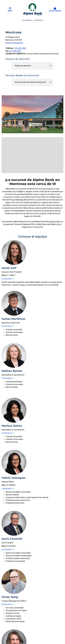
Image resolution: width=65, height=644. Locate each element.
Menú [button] (10, 9)
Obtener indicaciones (14, 43)
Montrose (39, 20)
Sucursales (27, 20)
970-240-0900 (20, 48)
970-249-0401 (15, 51)
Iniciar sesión (55, 9)
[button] (55, 10)
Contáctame (7, 279)
